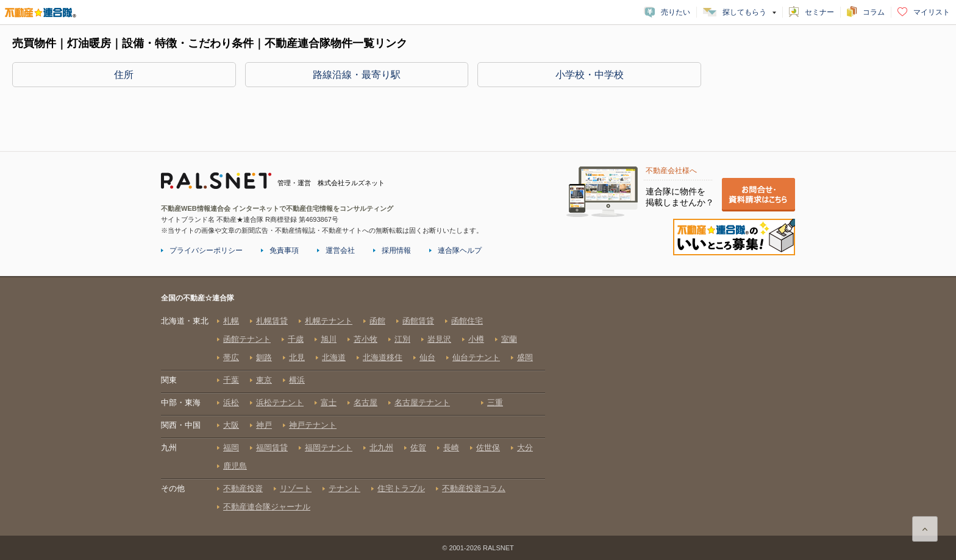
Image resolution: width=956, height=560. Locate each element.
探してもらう (744, 12)
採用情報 (396, 250)
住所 (124, 74)
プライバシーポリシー (206, 250)
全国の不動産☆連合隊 (353, 414)
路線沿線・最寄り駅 (357, 74)
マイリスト (932, 12)
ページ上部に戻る (925, 529)
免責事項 (284, 250)
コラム (874, 12)
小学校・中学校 (590, 74)
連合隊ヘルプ (460, 250)
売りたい (676, 12)
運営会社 (340, 250)
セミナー (819, 12)
